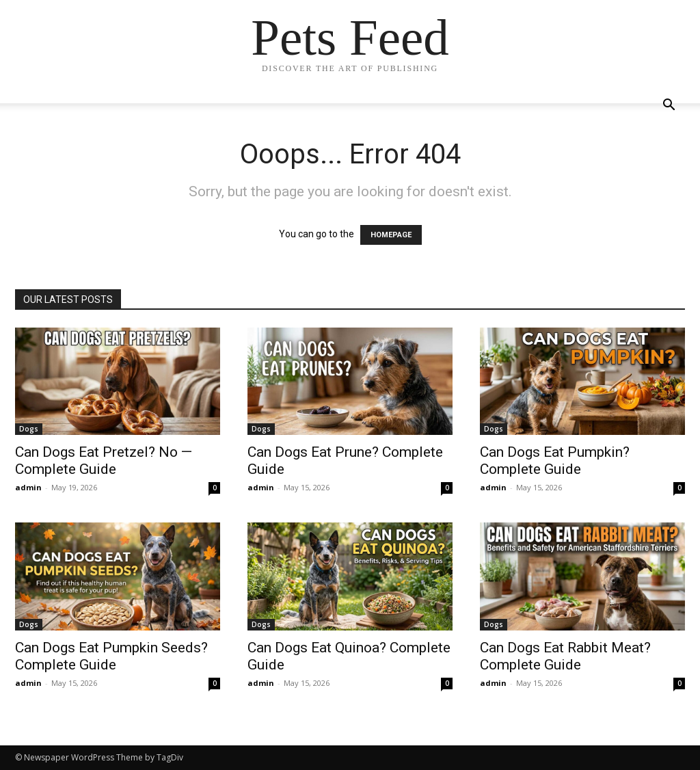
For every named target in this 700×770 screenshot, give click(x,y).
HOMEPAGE (391, 235)
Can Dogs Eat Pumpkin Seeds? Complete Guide (111, 656)
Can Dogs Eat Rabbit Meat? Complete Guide (565, 656)
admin (28, 487)
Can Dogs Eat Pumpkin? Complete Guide (555, 461)
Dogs (29, 429)
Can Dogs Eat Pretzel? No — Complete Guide (104, 461)
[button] (669, 106)
